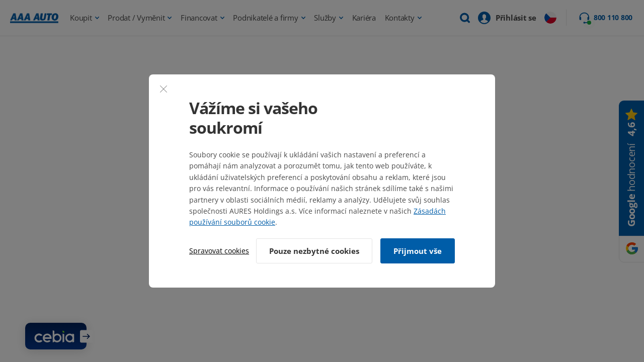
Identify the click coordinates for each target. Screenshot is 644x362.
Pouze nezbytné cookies (314, 251)
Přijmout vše (418, 251)
